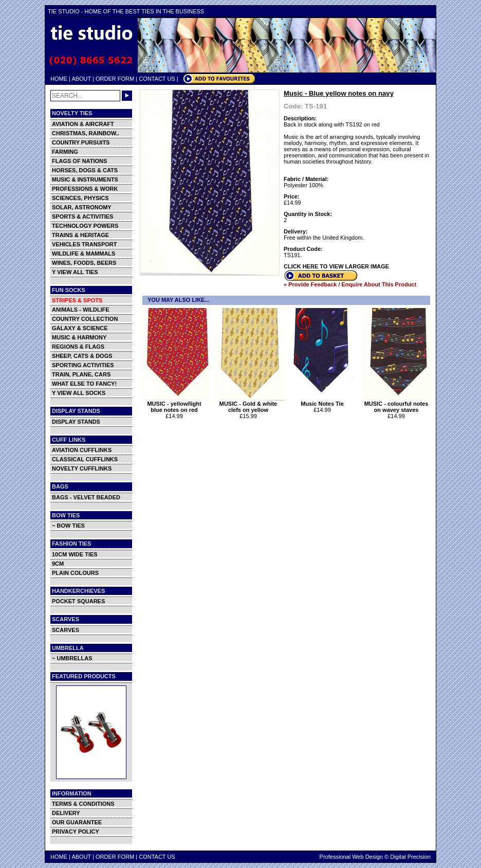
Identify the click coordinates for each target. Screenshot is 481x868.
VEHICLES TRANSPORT (85, 244)
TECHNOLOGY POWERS (85, 226)
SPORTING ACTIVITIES (83, 365)
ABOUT (81, 79)
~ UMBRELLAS (72, 658)
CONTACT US (157, 79)
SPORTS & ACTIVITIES (82, 216)
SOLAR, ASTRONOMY (82, 207)
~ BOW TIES (68, 526)
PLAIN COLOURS (75, 573)
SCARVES (66, 630)
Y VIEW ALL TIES (75, 272)
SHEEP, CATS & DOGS (82, 356)
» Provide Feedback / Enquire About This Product (350, 284)
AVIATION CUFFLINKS (82, 450)
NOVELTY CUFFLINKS (82, 468)
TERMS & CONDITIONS (83, 804)
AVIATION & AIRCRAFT (83, 124)
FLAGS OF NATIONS (79, 161)
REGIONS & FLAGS (78, 347)
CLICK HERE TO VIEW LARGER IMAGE (336, 266)
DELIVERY (66, 813)
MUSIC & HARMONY (79, 337)
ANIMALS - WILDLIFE (81, 310)
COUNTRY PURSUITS (81, 142)
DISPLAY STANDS (76, 422)
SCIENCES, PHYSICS (80, 198)
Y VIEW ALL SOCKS (79, 393)
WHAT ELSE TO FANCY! (84, 384)
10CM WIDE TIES (75, 554)
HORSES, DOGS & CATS (85, 170)
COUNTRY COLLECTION (85, 319)
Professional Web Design (351, 857)
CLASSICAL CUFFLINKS (85, 459)
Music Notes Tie (323, 401)
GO (127, 96)
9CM (58, 564)
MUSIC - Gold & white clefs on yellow (249, 404)
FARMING (65, 152)
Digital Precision (410, 857)
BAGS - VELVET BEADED (86, 497)
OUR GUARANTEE (77, 822)
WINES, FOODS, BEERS (84, 263)
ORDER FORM (115, 79)
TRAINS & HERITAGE (80, 235)
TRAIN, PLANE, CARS (81, 374)
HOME (59, 79)
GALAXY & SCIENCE (80, 328)
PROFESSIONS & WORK (85, 189)
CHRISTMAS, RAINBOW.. (86, 133)
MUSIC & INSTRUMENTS (85, 179)
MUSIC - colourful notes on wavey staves (397, 404)
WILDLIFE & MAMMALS (84, 254)
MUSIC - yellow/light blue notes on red (175, 404)
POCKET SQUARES (78, 601)
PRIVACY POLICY (76, 831)
